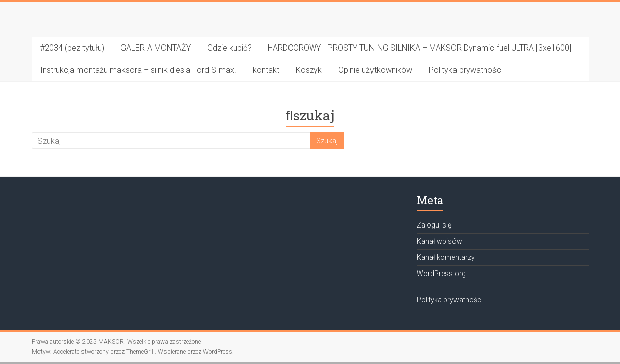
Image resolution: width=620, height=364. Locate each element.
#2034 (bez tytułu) (72, 48)
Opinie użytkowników (375, 70)
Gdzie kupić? (229, 48)
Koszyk (309, 70)
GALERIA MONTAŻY (156, 48)
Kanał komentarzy (446, 257)
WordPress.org (441, 274)
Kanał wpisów (439, 241)
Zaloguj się (434, 225)
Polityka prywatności (466, 70)
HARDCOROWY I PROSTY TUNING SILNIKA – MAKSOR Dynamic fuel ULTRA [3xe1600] (420, 48)
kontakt (266, 70)
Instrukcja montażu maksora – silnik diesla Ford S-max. (138, 70)
